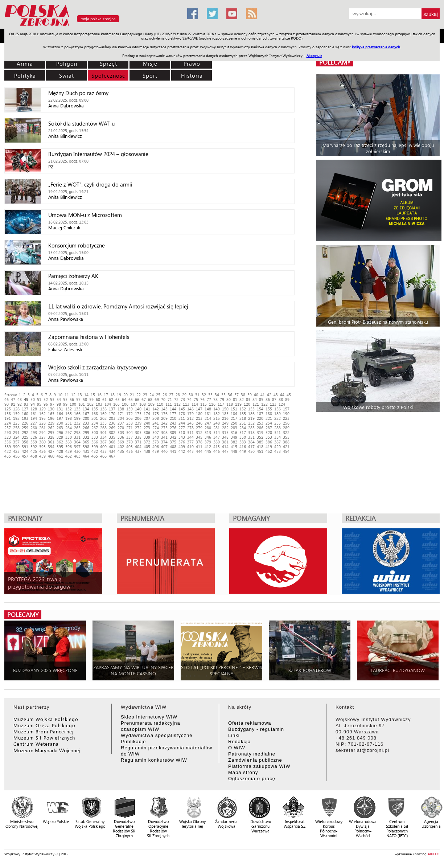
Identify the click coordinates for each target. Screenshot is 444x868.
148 (208, 409)
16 (99, 395)
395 (60, 447)
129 (42, 409)
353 (269, 437)
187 (260, 413)
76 (202, 399)
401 (112, 447)
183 (225, 413)
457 (25, 456)
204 (121, 418)
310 (182, 432)
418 (260, 447)
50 (33, 399)
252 (251, 423)
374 (164, 442)
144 (173, 409)
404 (138, 447)
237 (121, 423)
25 (158, 395)
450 (251, 451)
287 (269, 428)
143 (164, 409)
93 (26, 404)
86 (268, 399)
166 (77, 413)
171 (121, 413)
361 (51, 442)
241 (156, 423)
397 (77, 447)
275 (164, 428)
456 (16, 456)
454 (286, 451)
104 (108, 404)
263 (60, 428)
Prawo (192, 64)
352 (260, 437)
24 (152, 395)
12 (73, 395)
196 (51, 418)
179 (190, 413)
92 (20, 404)
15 (93, 395)
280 (208, 428)
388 (286, 442)
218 (243, 418)
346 (208, 437)
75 (196, 399)
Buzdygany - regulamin (256, 729)
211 (182, 418)
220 (260, 418)
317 (243, 432)
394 (51, 447)
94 (33, 404)
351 (251, 437)
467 (112, 456)
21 (132, 395)
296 (60, 432)
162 (42, 413)
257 (8, 428)
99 (65, 404)
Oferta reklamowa (250, 723)
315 (225, 432)
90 (7, 404)
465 (95, 456)
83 (248, 399)
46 (7, 399)
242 (164, 423)
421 (286, 447)
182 (217, 413)
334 (103, 437)
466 (103, 456)
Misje (150, 64)
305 (138, 432)
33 (210, 395)
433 (103, 451)
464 (86, 456)
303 (121, 432)
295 (51, 432)
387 (277, 442)
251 (243, 423)
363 (69, 442)
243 (173, 423)
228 (42, 423)
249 (225, 423)
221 (269, 418)
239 (138, 423)
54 (59, 399)
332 (86, 437)
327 (42, 437)
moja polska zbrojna (98, 19)
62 (111, 399)
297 (69, 432)
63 (118, 399)
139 (129, 409)
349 (234, 437)
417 (251, 447)
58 (85, 399)
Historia (192, 75)
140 (138, 409)
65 (131, 399)
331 (77, 437)
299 (86, 432)
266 (86, 428)
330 (69, 437)
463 (77, 456)
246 (199, 423)
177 (173, 413)
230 (60, 423)
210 (173, 418)
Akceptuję (314, 56)
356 (8, 442)
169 (103, 413)
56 (72, 399)
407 (164, 447)
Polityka (25, 75)
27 (171, 395)
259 (25, 428)
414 (225, 447)
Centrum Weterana (36, 744)
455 (8, 456)
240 (147, 423)
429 (69, 451)
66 (137, 399)
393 (42, 447)
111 (169, 404)
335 (112, 437)
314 (217, 432)
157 (286, 409)
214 (208, 418)
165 (69, 413)
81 (235, 399)
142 (156, 409)
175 (156, 413)
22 (139, 395)
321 (277, 432)
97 (52, 404)
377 (190, 442)
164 (60, 413)
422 (8, 451)
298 (77, 432)
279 (199, 428)
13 (80, 395)
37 (237, 395)
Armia (25, 64)
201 (95, 418)
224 (8, 423)
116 (212, 404)
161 (34, 413)
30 (191, 395)
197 (60, 418)
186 (251, 413)
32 (204, 395)
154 (260, 409)
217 (234, 418)
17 (106, 395)
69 (157, 399)
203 (112, 418)
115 (203, 404)
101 (82, 404)
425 (34, 451)
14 (86, 395)
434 (112, 451)
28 (178, 395)
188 (269, 413)
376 (182, 442)
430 (77, 451)
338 (138, 437)
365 (86, 442)
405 (147, 447)
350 (243, 437)
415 (234, 447)
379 (208, 442)
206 (138, 418)
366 (95, 442)
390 (16, 447)
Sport (150, 75)
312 (199, 432)
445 (208, 451)
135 (95, 409)
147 (199, 409)
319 (260, 432)
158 (8, 413)
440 (164, 451)
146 (190, 409)
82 (242, 399)
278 (190, 428)
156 (277, 409)
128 (34, 409)
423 (16, 451)
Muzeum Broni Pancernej (44, 731)
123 (273, 404)
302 (112, 432)
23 (145, 395)
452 (269, 451)
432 (95, 451)
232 (77, 423)
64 (124, 399)
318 (251, 432)
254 (269, 423)
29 (184, 395)
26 (165, 395)
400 (103, 447)
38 (243, 395)
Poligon (67, 64)
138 (121, 409)
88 (281, 399)
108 (143, 404)
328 (51, 437)
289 (286, 428)
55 (65, 399)
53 (52, 399)
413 (217, 447)
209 (164, 418)
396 (69, 447)
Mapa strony (243, 772)
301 (103, 432)
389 (8, 447)
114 (195, 404)
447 (225, 451)
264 (69, 428)
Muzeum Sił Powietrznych (44, 738)
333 (95, 437)
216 (225, 418)
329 (60, 437)
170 (112, 413)
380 (217, 442)
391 (25, 447)
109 (151, 404)
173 (138, 413)
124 (282, 404)
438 (147, 451)
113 (186, 404)
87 (274, 399)
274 (156, 428)
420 (277, 447)
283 (234, 428)
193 (25, 418)
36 (230, 395)
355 (286, 437)
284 (243, 428)
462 (69, 456)
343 (182, 437)
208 (156, 418)
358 (25, 442)
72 (176, 399)
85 (261, 399)
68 (150, 399)
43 (276, 395)
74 (189, 399)
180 (199, 413)
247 (208, 423)
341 (164, 437)
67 (144, 399)
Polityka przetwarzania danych (376, 47)
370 (129, 442)
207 (147, 418)
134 (86, 409)
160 (25, 413)
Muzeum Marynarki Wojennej (47, 750)
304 (129, 432)
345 (199, 437)
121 (256, 404)
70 (163, 399)
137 (112, 409)
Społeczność (108, 75)
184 (234, 413)
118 (230, 404)
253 (260, 423)
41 (263, 395)
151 (234, 409)
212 (190, 418)
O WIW (237, 748)
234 (95, 423)
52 (46, 399)
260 (34, 428)
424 (25, 451)
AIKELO (434, 854)
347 (217, 437)
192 (16, 418)
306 (147, 432)
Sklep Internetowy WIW (149, 717)
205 (129, 418)
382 (234, 442)
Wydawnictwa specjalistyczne (157, 735)
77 (209, 399)
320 (269, 432)
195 (42, 418)
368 (112, 442)
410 (190, 447)
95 (39, 404)
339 (147, 437)
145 (182, 409)
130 (51, 409)
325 (25, 437)
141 (147, 409)
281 (217, 428)
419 (269, 447)
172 (129, 413)
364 (77, 442)
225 (16, 423)
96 (46, 404)
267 (95, 428)
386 (269, 442)
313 (208, 432)
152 (243, 409)
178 (182, 413)
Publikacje (133, 742)
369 (121, 442)
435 (121, 451)
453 (277, 451)
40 (256, 395)
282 (225, 428)
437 (138, 451)
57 (78, 399)
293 (34, 432)
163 (51, 413)
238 (129, 423)
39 (250, 395)
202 (103, 418)
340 (156, 437)
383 (243, 442)
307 (156, 432)
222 (277, 418)
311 (190, 432)
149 (217, 409)
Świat (67, 75)
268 (103, 428)
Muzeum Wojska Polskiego (46, 719)
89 (287, 399)
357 (16, 442)
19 (119, 395)
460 (51, 456)
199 (77, 418)
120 (247, 404)
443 (190, 451)
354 (277, 437)
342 (173, 437)
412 (208, 447)
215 (217, 418)
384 (251, 442)
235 (103, 423)
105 (116, 404)
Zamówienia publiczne (255, 760)
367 (103, 442)
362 (60, 442)
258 (16, 428)
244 (182, 423)
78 (215, 399)
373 (156, 442)
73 (183, 399)
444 (199, 451)
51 (39, 399)
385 (260, 442)
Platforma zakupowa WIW (259, 766)
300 (95, 432)
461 (60, 456)
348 (225, 437)
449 (243, 451)
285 (251, 428)
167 (86, 413)
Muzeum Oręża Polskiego (44, 725)
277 (182, 428)
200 (86, 418)
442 (182, 451)
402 (121, 447)
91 (13, 404)
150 (225, 409)
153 (251, 409)
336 (121, 437)
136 (103, 409)
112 (177, 404)
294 (42, 432)
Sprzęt (108, 64)
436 (129, 451)
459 (42, 456)
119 (238, 404)
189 (277, 413)
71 (170, 399)
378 (199, 442)
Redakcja (239, 742)
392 (34, 447)
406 (156, 447)
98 (59, 404)
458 (34, 456)
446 (217, 451)
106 (125, 404)
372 (147, 442)
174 (147, 413)
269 (112, 428)
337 (129, 437)
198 (69, 418)
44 (282, 395)
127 (25, 409)
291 (16, 432)
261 (42, 428)
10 (60, 395)
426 (42, 451)
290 (8, 432)
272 (138, 428)
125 (8, 409)
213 (199, 418)
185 (243, 413)
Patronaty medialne (252, 754)
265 (77, 428)
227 (34, 423)
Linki (234, 735)
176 (164, 413)
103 (99, 404)
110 (160, 404)
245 (190, 423)
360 (42, 442)
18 (112, 395)
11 (67, 395)
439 (156, 451)
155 (269, 409)
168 (95, 413)
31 (197, 395)
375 (173, 442)
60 (98, 399)
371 (138, 442)
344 (190, 437)
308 (164, 432)
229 (51, 423)
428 (60, 451)
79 (222, 399)
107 (134, 404)
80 (229, 399)
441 (173, 451)
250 (234, 423)
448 (234, 451)
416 (243, 447)
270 (121, 428)
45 (289, 395)
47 (13, 399)
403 (129, 447)
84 (255, 399)
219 (251, 418)
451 (260, 451)
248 (217, 423)
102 (90, 404)
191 (8, 418)
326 (34, 437)
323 (8, 437)
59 (91, 399)
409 (182, 447)
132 (69, 409)
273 (147, 428)
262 (51, 428)
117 (221, 404)
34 (217, 395)
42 (269, 395)
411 (199, 447)
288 (277, 428)
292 (25, 432)
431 (86, 451)
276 (173, 428)
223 (286, 418)
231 (69, 423)
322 (286, 432)
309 (173, 432)
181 (208, 413)
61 (104, 399)
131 (60, 409)
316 (234, 432)
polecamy (335, 62)
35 (223, 395)
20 (126, 395)
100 (73, 404)
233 (86, 423)
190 (286, 413)
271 (129, 428)
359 (34, 442)
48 (20, 399)
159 (16, 413)
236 (112, 423)
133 (77, 409)
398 (86, 447)
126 (16, 409)
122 (264, 404)
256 (286, 423)
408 (173, 447)
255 (277, 423)
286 (260, 428)
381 (225, 442)
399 (95, 447)
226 (25, 423)
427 (51, 451)
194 (34, 418)
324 (16, 437)
